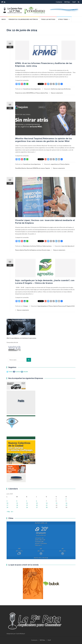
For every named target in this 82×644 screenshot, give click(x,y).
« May (8, 512)
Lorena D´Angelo (66, 306)
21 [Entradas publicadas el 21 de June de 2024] (47, 505)
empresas (60, 89)
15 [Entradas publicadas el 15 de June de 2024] (57, 503)
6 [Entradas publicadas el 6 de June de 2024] (36, 501)
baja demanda (42, 306)
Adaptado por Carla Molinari (16, 634)
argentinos (54, 164)
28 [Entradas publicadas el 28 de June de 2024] (47, 507)
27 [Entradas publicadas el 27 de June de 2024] (37, 507)
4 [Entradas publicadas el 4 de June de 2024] (17, 501)
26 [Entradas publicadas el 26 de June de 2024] (27, 507)
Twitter (10, 372)
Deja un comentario (57, 93)
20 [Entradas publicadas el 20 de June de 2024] (37, 505)
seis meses (42, 168)
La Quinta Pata (44, 93)
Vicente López (46, 250)
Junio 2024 (26, 93)
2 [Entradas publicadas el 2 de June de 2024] (66, 499)
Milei (20, 168)
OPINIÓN (35, 168)
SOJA (73, 306)
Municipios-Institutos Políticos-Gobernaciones (37, 246)
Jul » (12, 512)
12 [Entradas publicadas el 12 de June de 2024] (27, 503)
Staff (74, 2)
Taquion (48, 168)
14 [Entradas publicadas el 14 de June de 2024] (47, 503)
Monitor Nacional (27, 168)
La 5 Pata (36, 93)
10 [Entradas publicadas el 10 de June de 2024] (7, 503)
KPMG (31, 93)
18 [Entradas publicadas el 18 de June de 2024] (17, 505)
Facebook (17, 372)
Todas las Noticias (48, 19)
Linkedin (25, 372)
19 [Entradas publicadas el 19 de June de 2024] (27, 505)
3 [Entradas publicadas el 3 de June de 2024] (7, 501)
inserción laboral (67, 246)
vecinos (39, 250)
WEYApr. (67, 2)
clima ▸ (41, 558)
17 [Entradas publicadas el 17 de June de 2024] (7, 505)
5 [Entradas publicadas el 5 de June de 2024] (27, 501)
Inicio (4, 19)
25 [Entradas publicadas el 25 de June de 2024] (17, 507)
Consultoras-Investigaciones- (32, 89)
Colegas (25, 306)
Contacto (59, 2)
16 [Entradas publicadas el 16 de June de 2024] (66, 503)
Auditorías (54, 89)
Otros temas (63, 19)
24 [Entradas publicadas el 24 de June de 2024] (7, 507)
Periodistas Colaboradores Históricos (23, 19)
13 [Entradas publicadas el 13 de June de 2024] (37, 503)
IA (64, 89)
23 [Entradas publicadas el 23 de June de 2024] (66, 505)
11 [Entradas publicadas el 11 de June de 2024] (17, 503)
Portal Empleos (32, 250)
